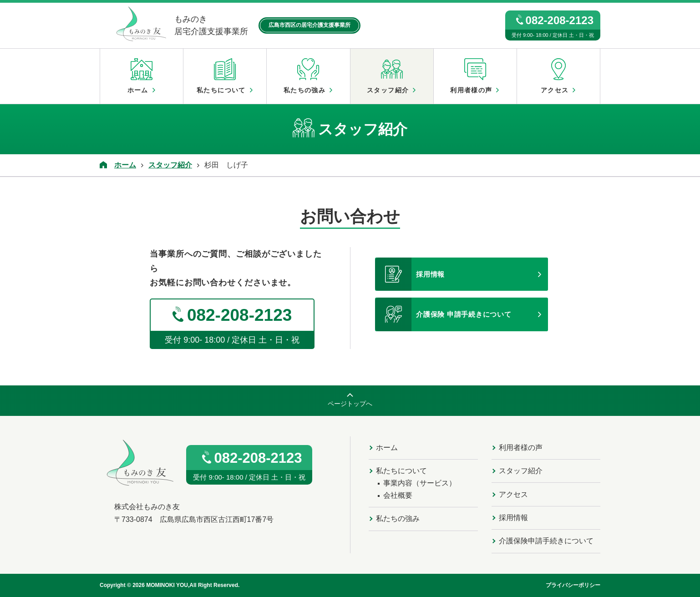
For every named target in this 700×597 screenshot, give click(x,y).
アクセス (558, 76)
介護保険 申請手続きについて (443, 314)
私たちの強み (308, 76)
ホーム (142, 76)
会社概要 (398, 495)
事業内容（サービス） (420, 483)
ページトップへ (350, 404)
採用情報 (410, 274)
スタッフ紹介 (392, 76)
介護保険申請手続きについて (546, 541)
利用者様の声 (475, 76)
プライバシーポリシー (573, 585)
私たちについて (225, 76)
